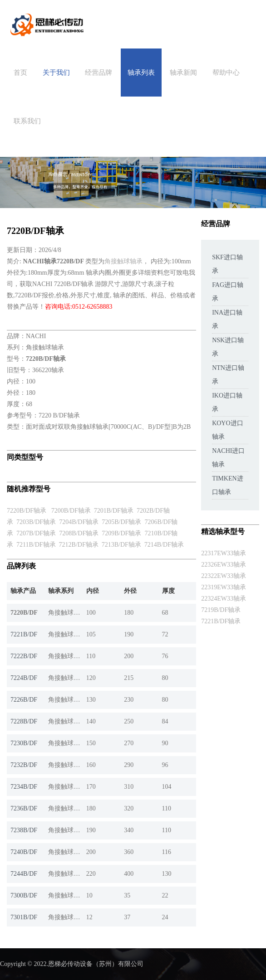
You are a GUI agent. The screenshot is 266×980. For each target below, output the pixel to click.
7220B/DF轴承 (27, 511)
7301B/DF (24, 917)
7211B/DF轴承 (36, 545)
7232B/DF (24, 765)
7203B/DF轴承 (36, 522)
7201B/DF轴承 (114, 511)
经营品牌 (99, 73)
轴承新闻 (183, 73)
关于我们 (56, 73)
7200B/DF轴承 (71, 511)
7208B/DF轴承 (79, 533)
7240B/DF (24, 852)
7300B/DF (24, 895)
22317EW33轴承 (224, 553)
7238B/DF (24, 830)
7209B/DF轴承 (121, 533)
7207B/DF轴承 (36, 533)
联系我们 (27, 121)
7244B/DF (24, 874)
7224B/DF (24, 678)
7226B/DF (24, 700)
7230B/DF (24, 743)
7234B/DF (24, 787)
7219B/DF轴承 (221, 610)
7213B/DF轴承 (121, 545)
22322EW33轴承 (224, 576)
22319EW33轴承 (224, 587)
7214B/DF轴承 (164, 545)
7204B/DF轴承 (79, 522)
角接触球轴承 (123, 261)
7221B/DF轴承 (221, 621)
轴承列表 (141, 73)
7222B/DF (24, 656)
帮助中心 (226, 73)
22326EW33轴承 (224, 565)
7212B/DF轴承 (79, 545)
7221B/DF (24, 634)
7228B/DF (24, 721)
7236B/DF (24, 808)
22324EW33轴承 (224, 599)
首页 (20, 73)
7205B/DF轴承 (121, 522)
